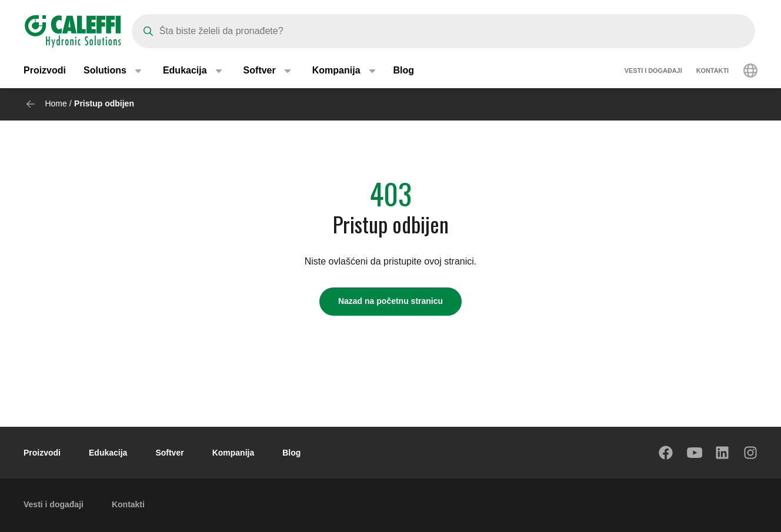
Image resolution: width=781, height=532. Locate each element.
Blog (404, 70)
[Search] (443, 31)
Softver (169, 453)
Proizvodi (45, 70)
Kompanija (233, 453)
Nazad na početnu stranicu (390, 301)
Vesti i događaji (653, 71)
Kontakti (712, 71)
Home (56, 103)
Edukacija (108, 453)
